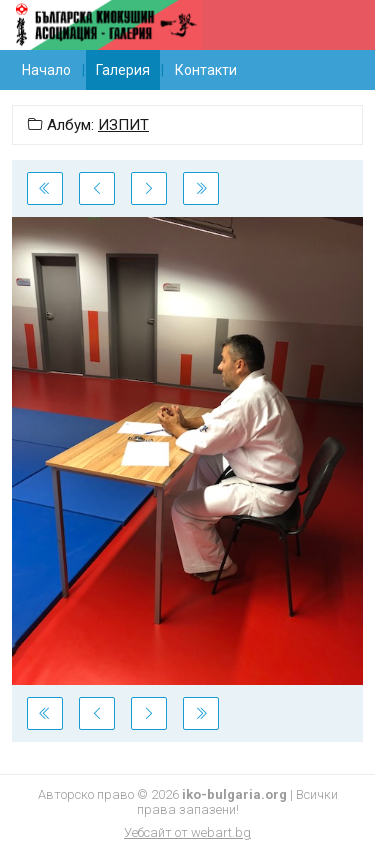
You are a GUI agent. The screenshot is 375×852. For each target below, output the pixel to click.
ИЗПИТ (123, 125)
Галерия (123, 70)
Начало (46, 70)
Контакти (206, 70)
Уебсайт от (187, 832)
